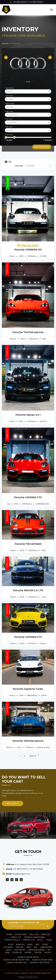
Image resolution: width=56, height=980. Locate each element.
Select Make (9, 96)
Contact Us (29, 940)
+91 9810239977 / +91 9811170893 (26, 2)
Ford (45, 944)
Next (33, 756)
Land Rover (46, 947)
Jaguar (20, 947)
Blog (40, 940)
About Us (16, 937)
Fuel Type (9, 119)
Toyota (38, 952)
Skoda (28, 952)
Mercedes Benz (36, 950)
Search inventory (42, 147)
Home (9, 934)
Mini (7, 952)
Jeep (29, 947)
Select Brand (10, 88)
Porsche (17, 952)
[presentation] (6, 57)
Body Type (9, 111)
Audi (11, 944)
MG (49, 950)
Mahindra (20, 950)
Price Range (9, 135)
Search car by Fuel (17, 963)
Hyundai (8, 947)
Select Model (10, 103)
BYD (38, 944)
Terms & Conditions (34, 937)
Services (46, 934)
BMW (30, 944)
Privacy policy (12, 940)
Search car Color (40, 963)
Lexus (9, 950)
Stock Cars (21, 934)
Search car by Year (43, 960)
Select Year (9, 127)
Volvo (48, 952)
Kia (35, 947)
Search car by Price (28, 957)
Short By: (19, 166)
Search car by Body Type (16, 960)
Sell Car (13, 803)
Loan (49, 940)
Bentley (20, 944)
